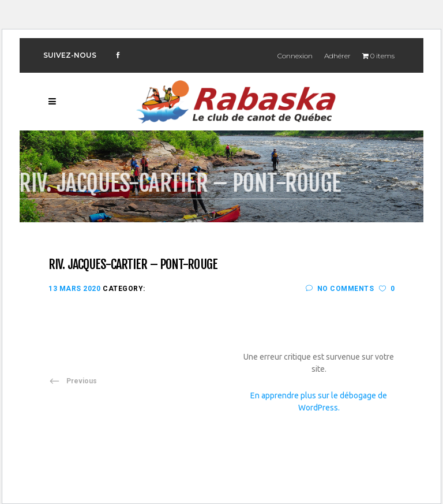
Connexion (295, 56)
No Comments (340, 289)
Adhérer (337, 56)
